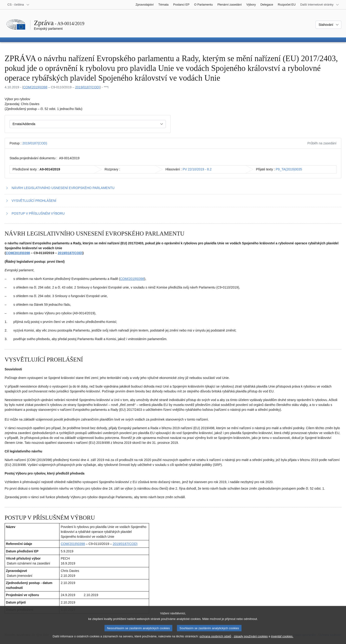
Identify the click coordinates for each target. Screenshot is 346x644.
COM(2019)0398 (35, 87)
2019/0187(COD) (88, 87)
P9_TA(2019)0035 (289, 169)
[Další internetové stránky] (320, 5)
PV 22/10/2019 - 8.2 (197, 169)
